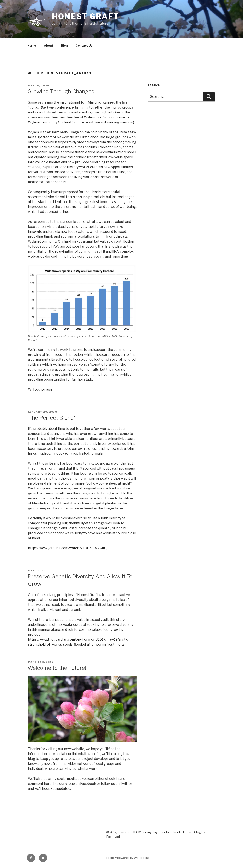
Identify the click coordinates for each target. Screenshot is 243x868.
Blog (65, 45)
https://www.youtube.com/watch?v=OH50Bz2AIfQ (67, 548)
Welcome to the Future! (57, 668)
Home (32, 45)
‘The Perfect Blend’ (51, 418)
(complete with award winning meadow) (103, 122)
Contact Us (84, 45)
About (49, 45)
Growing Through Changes (61, 91)
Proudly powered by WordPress (128, 858)
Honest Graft (86, 16)
